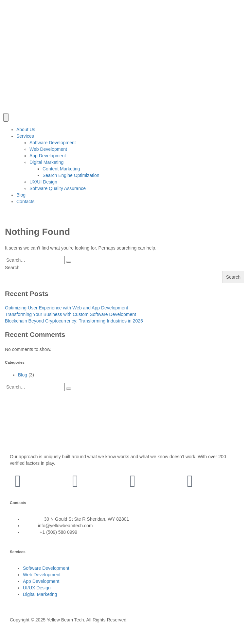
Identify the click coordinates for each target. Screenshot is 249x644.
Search (12, 268)
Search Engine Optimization (71, 175)
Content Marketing (61, 169)
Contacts (25, 201)
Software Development (53, 143)
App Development (48, 156)
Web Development (48, 149)
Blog (21, 195)
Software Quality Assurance (58, 188)
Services (25, 136)
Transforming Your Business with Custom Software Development (71, 314)
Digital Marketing (46, 162)
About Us (26, 130)
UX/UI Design (43, 182)
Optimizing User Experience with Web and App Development (66, 308)
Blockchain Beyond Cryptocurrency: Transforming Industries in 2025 (74, 321)
